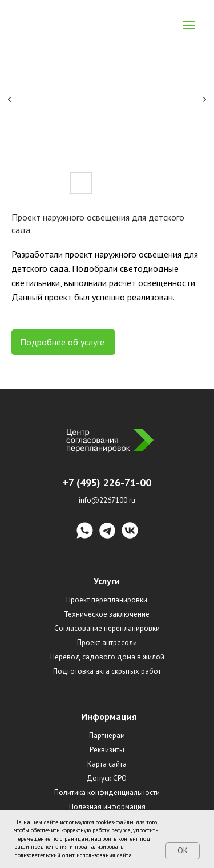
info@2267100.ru (107, 500)
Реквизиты (107, 750)
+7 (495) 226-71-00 (107, 482)
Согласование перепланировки (107, 628)
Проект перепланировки (107, 600)
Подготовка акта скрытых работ (107, 671)
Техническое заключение (107, 614)
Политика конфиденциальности (107, 792)
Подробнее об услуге (63, 342)
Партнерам (107, 735)
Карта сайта (107, 764)
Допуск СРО (107, 778)
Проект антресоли (107, 643)
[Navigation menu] (189, 25)
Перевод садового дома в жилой (107, 657)
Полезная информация (107, 807)
